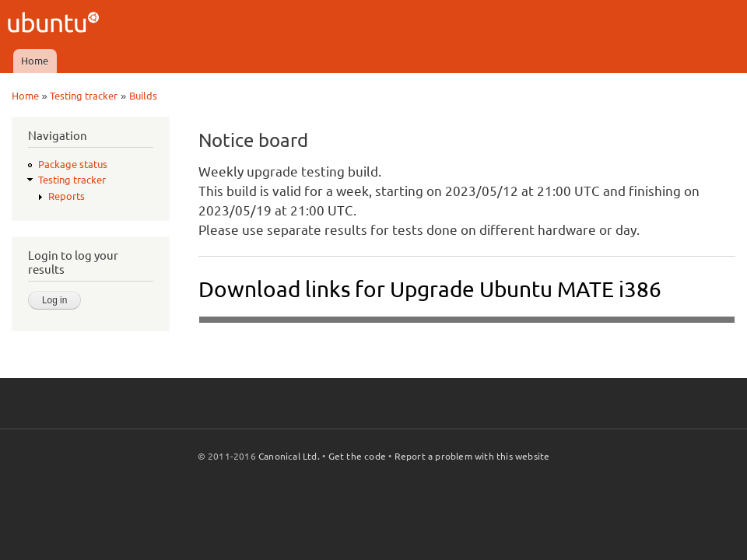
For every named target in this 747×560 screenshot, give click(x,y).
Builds (143, 96)
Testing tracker (84, 96)
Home (35, 61)
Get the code (357, 456)
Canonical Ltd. (289, 456)
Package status (73, 164)
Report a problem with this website (472, 456)
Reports (67, 196)
